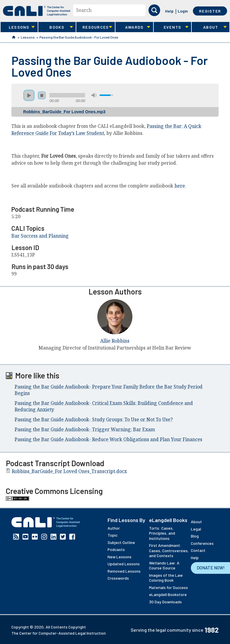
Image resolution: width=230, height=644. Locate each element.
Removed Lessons (124, 571)
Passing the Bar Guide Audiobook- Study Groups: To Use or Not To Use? (94, 419)
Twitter (63, 537)
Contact (198, 550)
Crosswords (118, 578)
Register (210, 11)
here (180, 186)
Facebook (72, 537)
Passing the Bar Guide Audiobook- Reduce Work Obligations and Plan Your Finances (108, 439)
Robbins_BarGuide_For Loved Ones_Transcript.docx (69, 471)
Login (183, 11)
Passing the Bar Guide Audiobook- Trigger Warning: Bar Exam (85, 429)
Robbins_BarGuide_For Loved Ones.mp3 (64, 112)
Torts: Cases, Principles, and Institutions (162, 533)
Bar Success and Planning (40, 236)
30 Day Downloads (165, 602)
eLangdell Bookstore (168, 594)
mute (94, 95)
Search (84, 10)
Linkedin (53, 537)
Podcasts (116, 549)
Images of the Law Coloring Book (166, 578)
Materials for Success (168, 587)
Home (14, 37)
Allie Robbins (115, 341)
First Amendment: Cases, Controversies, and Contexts (169, 550)
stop (42, 95)
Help (169, 11)
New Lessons (120, 557)
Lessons (18, 27)
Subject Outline (121, 542)
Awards (133, 27)
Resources (94, 27)
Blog (195, 536)
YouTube (25, 537)
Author (114, 528)
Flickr (35, 537)
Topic (113, 535)
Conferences (202, 543)
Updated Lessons (124, 564)
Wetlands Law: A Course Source (164, 565)
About (209, 27)
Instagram (44, 537)
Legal (196, 529)
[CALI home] (37, 11)
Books (56, 27)
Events (171, 27)
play (29, 95)
